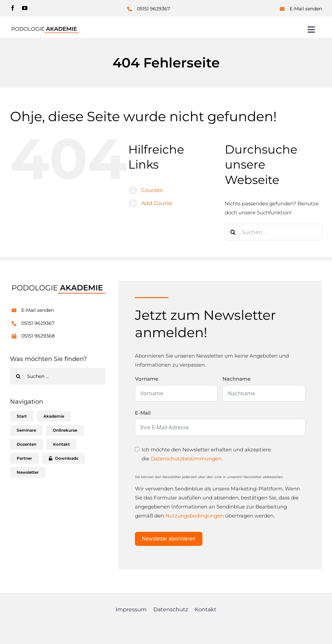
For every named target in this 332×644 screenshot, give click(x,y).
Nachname (236, 379)
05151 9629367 (153, 9)
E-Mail (143, 413)
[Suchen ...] (58, 376)
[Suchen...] (273, 232)
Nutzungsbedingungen (195, 516)
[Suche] (233, 232)
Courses (152, 190)
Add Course (157, 203)
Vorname (147, 379)
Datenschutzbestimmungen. (187, 459)
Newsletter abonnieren (169, 539)
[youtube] (25, 8)
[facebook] (13, 8)
